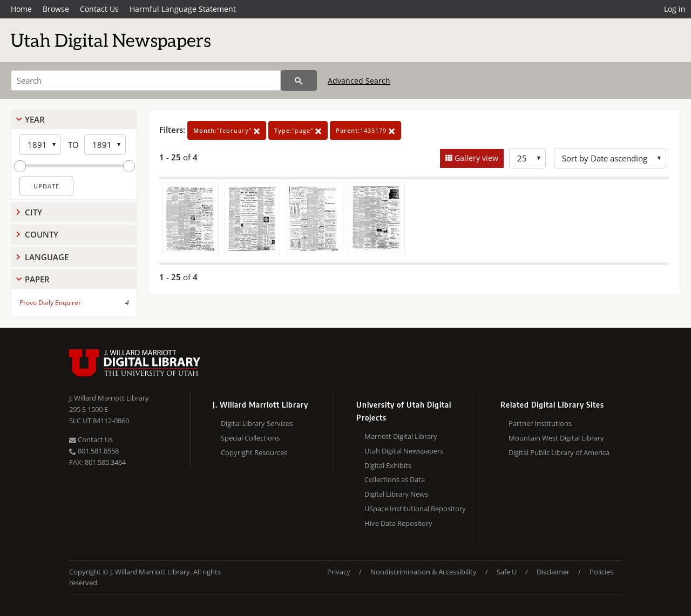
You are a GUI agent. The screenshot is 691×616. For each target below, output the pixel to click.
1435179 (365, 130)
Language (47, 257)
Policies (601, 572)
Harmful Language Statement (183, 9)
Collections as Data (395, 479)
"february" (227, 130)
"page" (298, 130)
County (42, 234)
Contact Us (99, 9)
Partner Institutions (540, 423)
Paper (37, 279)
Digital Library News (396, 494)
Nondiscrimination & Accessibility (424, 572)
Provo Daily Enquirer (50, 303)
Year (35, 119)
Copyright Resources (254, 452)
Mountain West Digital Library (556, 438)
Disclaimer (553, 572)
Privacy (339, 572)
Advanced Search (359, 81)
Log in (675, 9)
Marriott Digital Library (401, 436)
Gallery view (475, 158)
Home (21, 9)
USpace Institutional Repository (415, 509)
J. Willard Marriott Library (109, 398)
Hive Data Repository (398, 523)
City (33, 212)
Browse (56, 9)
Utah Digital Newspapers (404, 451)
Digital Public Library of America (559, 452)
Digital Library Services (257, 423)
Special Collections (250, 438)
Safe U (507, 572)
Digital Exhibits (388, 465)
